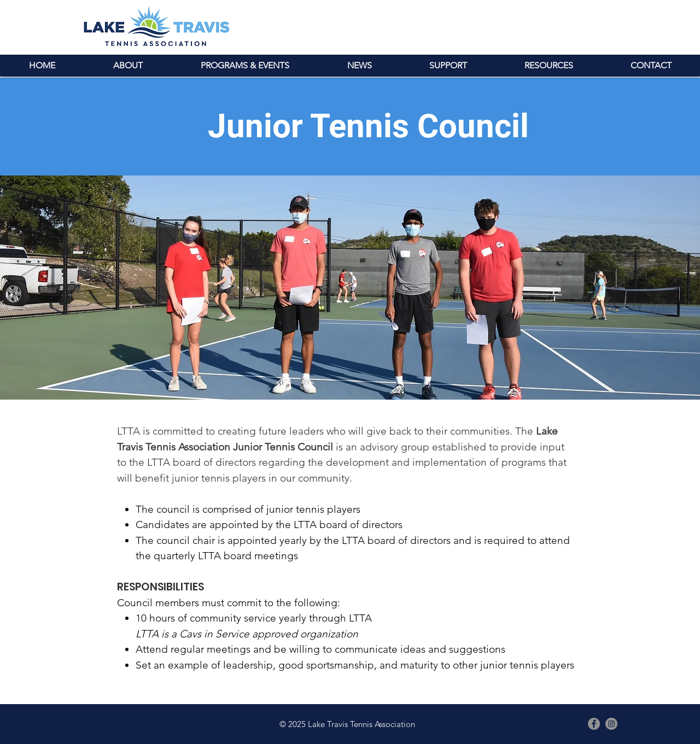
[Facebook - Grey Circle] (594, 724)
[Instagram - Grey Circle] (611, 724)
